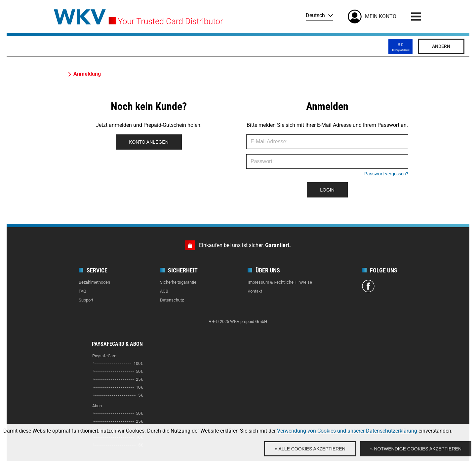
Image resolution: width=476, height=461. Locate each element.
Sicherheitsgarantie (178, 282)
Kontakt (255, 291)
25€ (139, 379)
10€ (139, 387)
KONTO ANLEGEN (149, 142)
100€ (138, 363)
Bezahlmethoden (94, 282)
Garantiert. (278, 245)
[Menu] (416, 17)
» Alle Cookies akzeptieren (310, 449)
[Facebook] (368, 287)
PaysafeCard (104, 356)
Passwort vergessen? (386, 174)
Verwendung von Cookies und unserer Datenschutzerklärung (347, 431)
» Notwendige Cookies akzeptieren (416, 449)
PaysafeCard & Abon (117, 344)
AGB (164, 291)
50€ (139, 371)
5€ (140, 395)
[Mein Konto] (372, 17)
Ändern (441, 46)
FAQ (82, 291)
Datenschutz (172, 300)
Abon (97, 406)
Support (86, 300)
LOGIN (327, 190)
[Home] (138, 15)
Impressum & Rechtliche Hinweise (280, 282)
